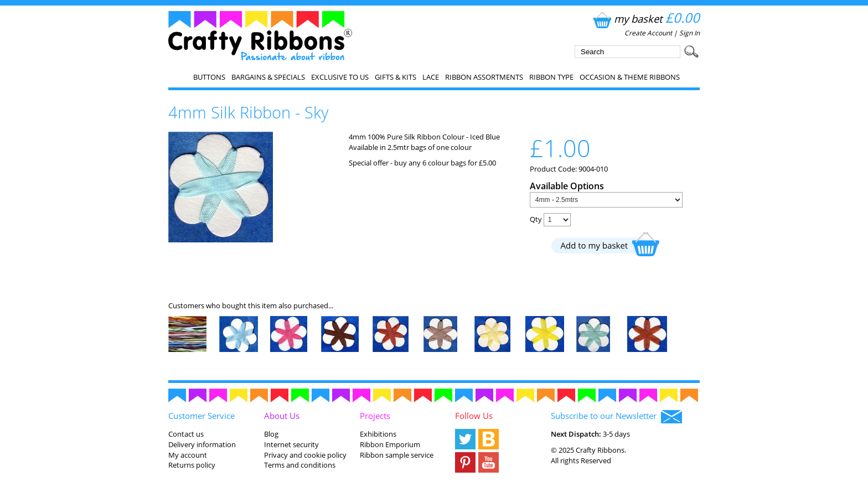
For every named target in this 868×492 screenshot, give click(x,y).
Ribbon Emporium (390, 444)
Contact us (186, 434)
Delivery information (202, 444)
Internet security (291, 444)
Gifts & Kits (396, 77)
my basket (645, 19)
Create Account (648, 33)
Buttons (209, 77)
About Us (282, 416)
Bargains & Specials (268, 77)
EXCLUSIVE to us (340, 77)
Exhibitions (378, 434)
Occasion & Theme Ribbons (630, 77)
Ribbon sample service (397, 455)
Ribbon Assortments (484, 77)
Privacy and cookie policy (305, 455)
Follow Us (474, 416)
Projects (375, 416)
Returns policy (192, 465)
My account (188, 455)
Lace (431, 77)
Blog (271, 434)
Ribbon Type (551, 77)
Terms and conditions (300, 465)
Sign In (689, 33)
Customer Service (201, 416)
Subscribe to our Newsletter (616, 417)
